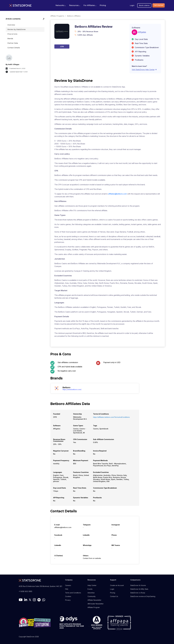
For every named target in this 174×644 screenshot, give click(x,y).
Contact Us (114, 596)
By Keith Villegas (12, 64)
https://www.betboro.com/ (72, 390)
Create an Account (117, 585)
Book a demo (144, 5)
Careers (68, 585)
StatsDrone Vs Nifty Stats (139, 589)
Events (90, 589)
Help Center (92, 585)
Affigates (142, 32)
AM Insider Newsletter (96, 604)
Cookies (68, 596)
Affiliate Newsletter (94, 600)
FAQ (67, 589)
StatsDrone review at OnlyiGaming (143, 596)
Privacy (68, 600)
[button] (61, 5)
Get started (159, 5)
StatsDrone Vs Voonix (138, 585)
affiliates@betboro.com (118, 194)
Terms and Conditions (73, 593)
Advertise (91, 593)
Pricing (113, 593)
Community (92, 596)
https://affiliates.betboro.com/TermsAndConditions (111, 417)
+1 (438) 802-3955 (25, 591)
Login (132, 5)
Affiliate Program (94, 607)
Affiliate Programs (57, 16)
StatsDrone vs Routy (138, 593)
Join (62, 47)
